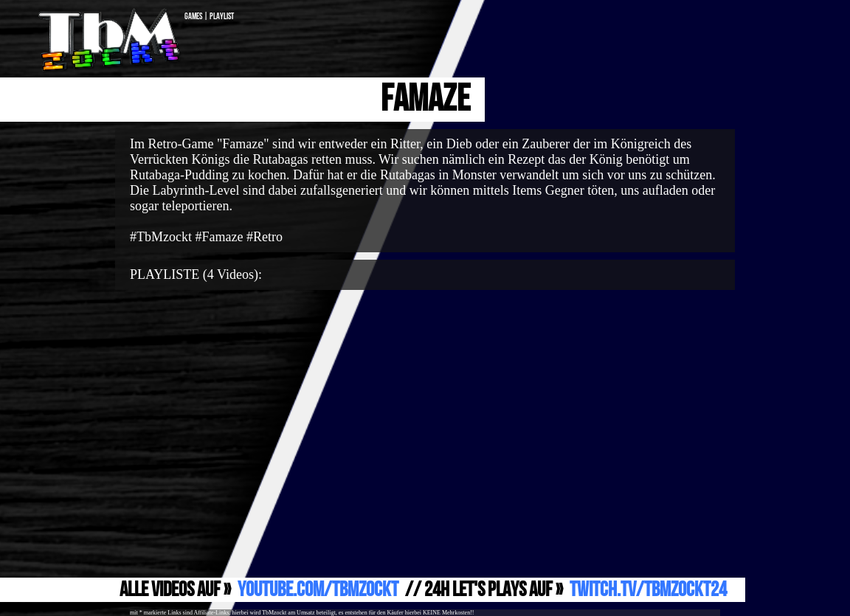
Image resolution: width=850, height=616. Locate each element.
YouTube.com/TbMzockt (318, 590)
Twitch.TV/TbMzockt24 (648, 590)
